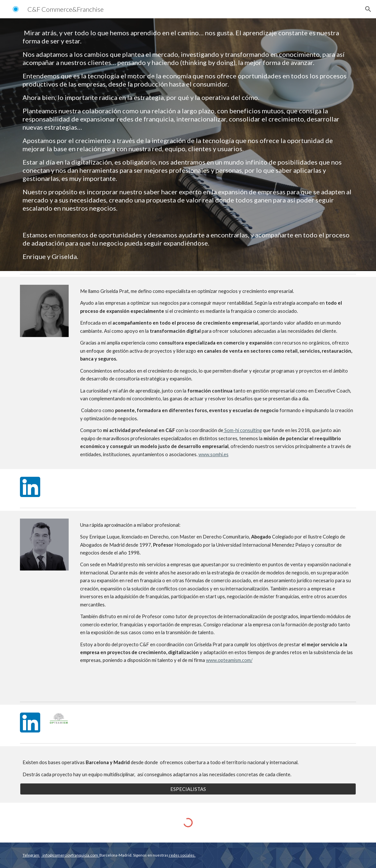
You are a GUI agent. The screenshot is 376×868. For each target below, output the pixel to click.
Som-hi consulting (243, 430)
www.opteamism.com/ (229, 660)
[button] (368, 9)
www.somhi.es (214, 454)
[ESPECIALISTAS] (188, 789)
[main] (188, 145)
